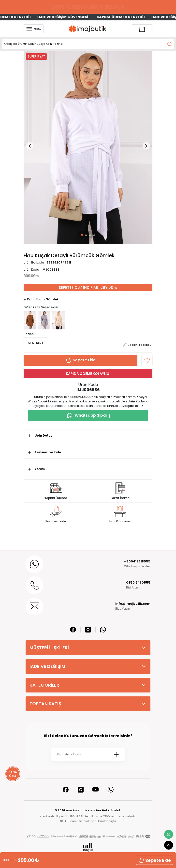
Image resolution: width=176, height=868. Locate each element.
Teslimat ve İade (48, 452)
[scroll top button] (169, 845)
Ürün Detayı (44, 435)
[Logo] (88, 29)
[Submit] (116, 754)
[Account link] (142, 29)
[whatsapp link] (169, 834)
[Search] (88, 44)
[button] (82, 235)
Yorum (40, 469)
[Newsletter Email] (88, 754)
